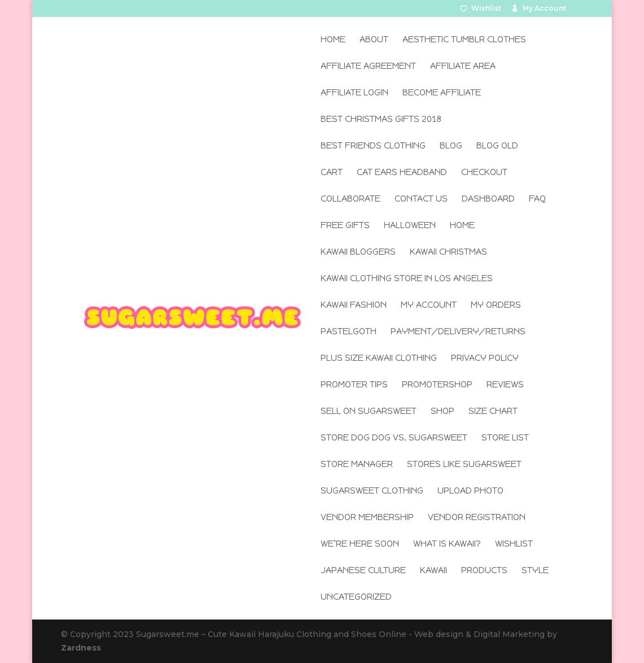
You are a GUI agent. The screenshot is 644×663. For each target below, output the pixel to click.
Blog (451, 146)
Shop (443, 412)
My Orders (496, 306)
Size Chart (493, 412)
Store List (505, 438)
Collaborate (351, 199)
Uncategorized (356, 597)
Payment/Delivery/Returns (458, 332)
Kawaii (433, 571)
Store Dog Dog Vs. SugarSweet (394, 438)
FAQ (537, 199)
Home (333, 40)
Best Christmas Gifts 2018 (381, 120)
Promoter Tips (354, 385)
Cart (332, 173)
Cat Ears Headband (402, 173)
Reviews (505, 385)
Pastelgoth (349, 332)
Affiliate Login (354, 93)
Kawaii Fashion (354, 306)
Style (535, 571)
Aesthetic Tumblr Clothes (464, 40)
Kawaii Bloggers (358, 252)
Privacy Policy (485, 359)
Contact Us (421, 199)
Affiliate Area (463, 67)
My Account (544, 9)
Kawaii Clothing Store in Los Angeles (407, 279)
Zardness (81, 648)
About (374, 40)
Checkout (484, 173)
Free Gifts (345, 226)
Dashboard (488, 199)
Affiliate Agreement (368, 67)
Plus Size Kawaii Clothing (379, 359)
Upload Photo (470, 491)
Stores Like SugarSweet (464, 465)
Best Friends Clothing (373, 146)
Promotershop (437, 385)
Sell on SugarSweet (369, 412)
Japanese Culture (363, 571)
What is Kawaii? (447, 544)
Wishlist (486, 9)
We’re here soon (360, 544)
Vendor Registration (477, 518)
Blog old (497, 146)
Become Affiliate (442, 93)
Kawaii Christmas (448, 252)
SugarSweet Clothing (372, 491)
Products (484, 571)
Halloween (410, 226)
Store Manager (357, 465)
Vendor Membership (367, 518)
